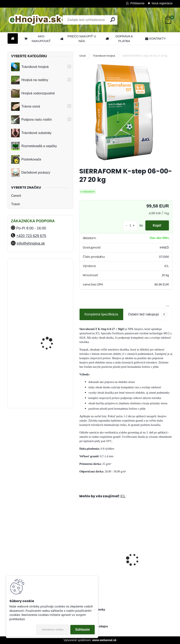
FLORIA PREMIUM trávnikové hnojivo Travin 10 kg (51, 317)
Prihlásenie (137, 3)
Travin (16, 204)
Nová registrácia (162, 3)
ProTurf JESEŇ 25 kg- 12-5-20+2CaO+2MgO (101, 561)
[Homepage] (13, 39)
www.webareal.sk (104, 640)
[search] (113, 20)
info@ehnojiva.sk (31, 243)
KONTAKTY (156, 38)
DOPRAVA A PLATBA (119, 39)
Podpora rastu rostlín (31, 120)
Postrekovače (26, 159)
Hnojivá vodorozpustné (33, 93)
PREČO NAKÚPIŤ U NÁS (78, 39)
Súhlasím (83, 630)
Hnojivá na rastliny (30, 80)
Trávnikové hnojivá (30, 67)
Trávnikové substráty (31, 133)
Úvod (82, 56)
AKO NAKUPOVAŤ (38, 39)
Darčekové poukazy (31, 173)
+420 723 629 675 (31, 236)
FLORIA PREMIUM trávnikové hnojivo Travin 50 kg (51, 281)
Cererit (16, 196)
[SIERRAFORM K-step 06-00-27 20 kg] (126, 113)
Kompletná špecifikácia (101, 314)
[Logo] (36, 20)
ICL (123, 496)
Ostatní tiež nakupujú (148, 314)
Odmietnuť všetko (53, 630)
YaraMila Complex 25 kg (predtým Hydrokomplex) (51, 361)
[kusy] (129, 225)
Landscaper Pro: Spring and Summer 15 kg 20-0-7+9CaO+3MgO (148, 561)
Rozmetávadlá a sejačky (34, 146)
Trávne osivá (26, 107)
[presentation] (82, 552)
